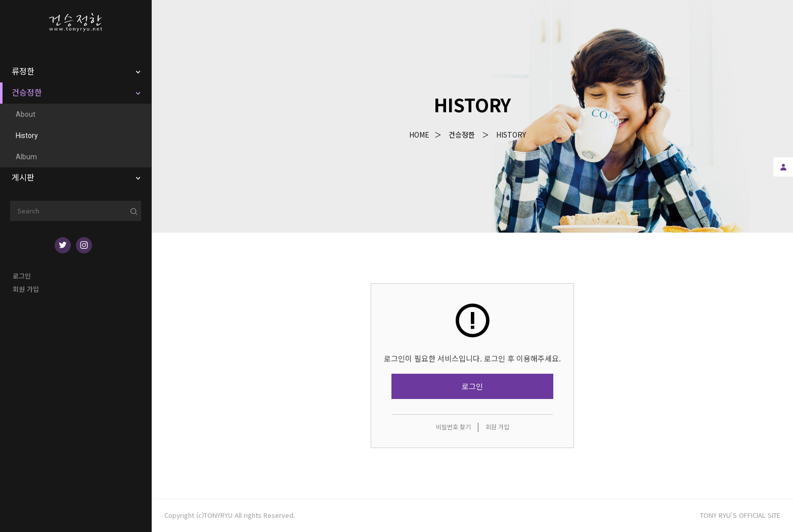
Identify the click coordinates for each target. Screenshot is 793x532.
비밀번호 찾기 (453, 427)
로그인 (22, 276)
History (511, 135)
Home (419, 135)
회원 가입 (26, 289)
